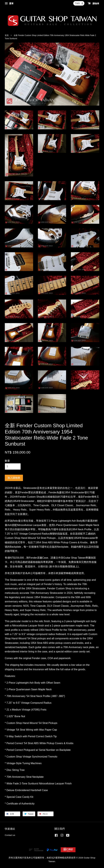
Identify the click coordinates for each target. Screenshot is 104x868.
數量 (7, 461)
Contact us (10, 835)
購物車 (93, 4)
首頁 (7, 35)
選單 (9, 4)
